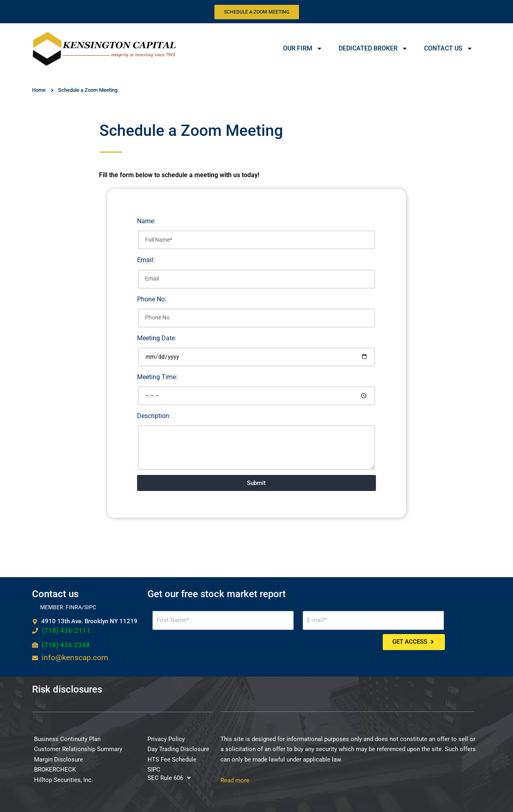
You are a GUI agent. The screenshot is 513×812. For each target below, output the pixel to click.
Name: (146, 221)
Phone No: (152, 299)
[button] (169, 778)
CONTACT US (448, 48)
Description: (154, 416)
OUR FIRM (303, 48)
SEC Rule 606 (169, 778)
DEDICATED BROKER (373, 48)
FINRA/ (75, 607)
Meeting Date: (157, 338)
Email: (146, 260)
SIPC (90, 607)
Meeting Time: (157, 377)
